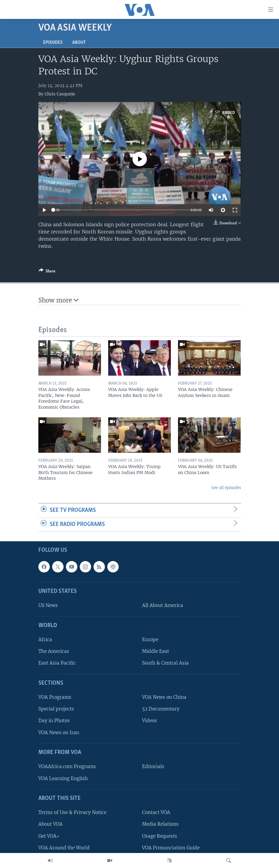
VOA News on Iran (59, 733)
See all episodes (226, 488)
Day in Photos (54, 721)
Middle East (156, 652)
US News (48, 606)
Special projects (56, 709)
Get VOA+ (49, 836)
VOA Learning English (63, 778)
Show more (58, 300)
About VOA (50, 824)
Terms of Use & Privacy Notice (72, 813)
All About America (163, 606)
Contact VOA (156, 813)
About (79, 43)
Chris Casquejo (60, 94)
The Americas (54, 652)
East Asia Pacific (57, 663)
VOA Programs (55, 697)
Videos (150, 721)
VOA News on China (164, 697)
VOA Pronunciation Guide (171, 848)
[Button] (47, 272)
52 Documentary (161, 709)
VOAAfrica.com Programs (67, 767)
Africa (45, 640)
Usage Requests (160, 836)
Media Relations (160, 824)
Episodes (53, 43)
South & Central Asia (165, 663)
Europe (150, 640)
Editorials (153, 767)
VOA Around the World (64, 848)
